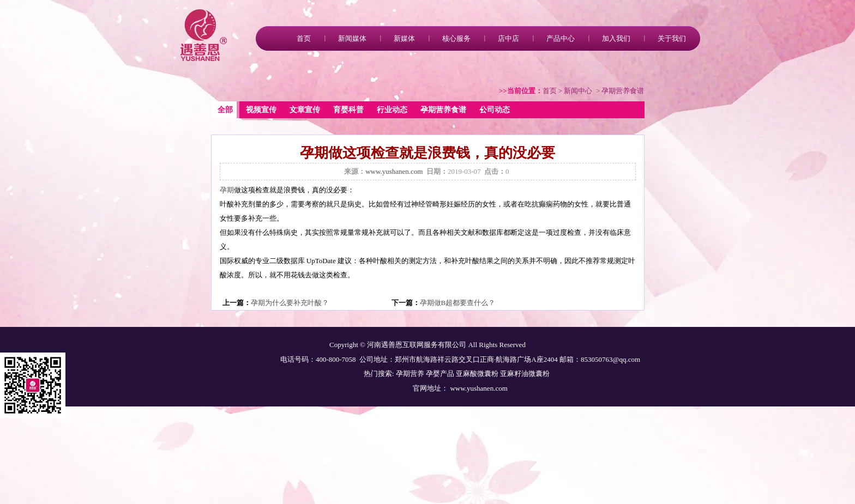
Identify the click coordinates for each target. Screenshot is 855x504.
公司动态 (495, 110)
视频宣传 (261, 110)
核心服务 (456, 38)
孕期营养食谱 (443, 110)
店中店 (508, 38)
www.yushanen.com (394, 171)
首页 (304, 38)
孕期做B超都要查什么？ (458, 303)
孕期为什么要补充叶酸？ (290, 303)
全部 (225, 110)
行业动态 (392, 110)
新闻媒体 (352, 38)
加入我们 (616, 38)
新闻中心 (578, 91)
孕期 (227, 190)
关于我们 (672, 38)
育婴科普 (348, 110)
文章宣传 (305, 110)
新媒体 (404, 38)
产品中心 (561, 38)
